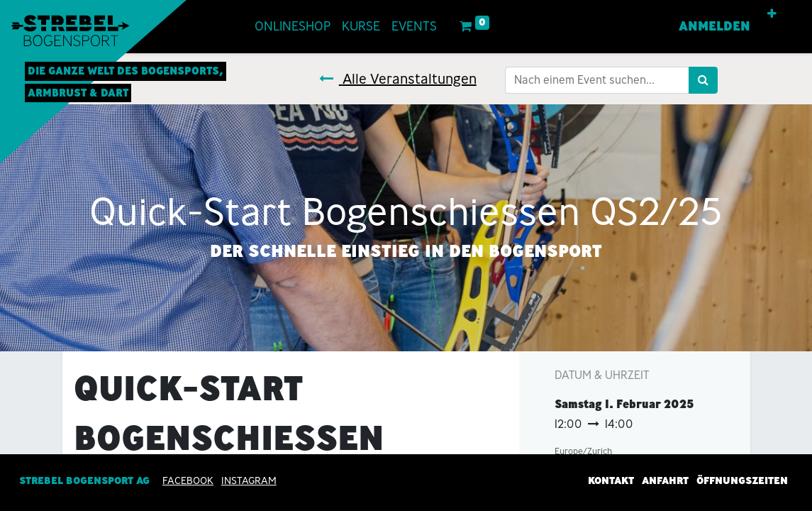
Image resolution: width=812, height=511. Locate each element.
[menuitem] (293, 27)
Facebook (188, 481)
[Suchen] (703, 80)
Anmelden (714, 26)
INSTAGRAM (249, 481)
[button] (772, 14)
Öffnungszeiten (742, 481)
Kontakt (611, 481)
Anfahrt (665, 481)
